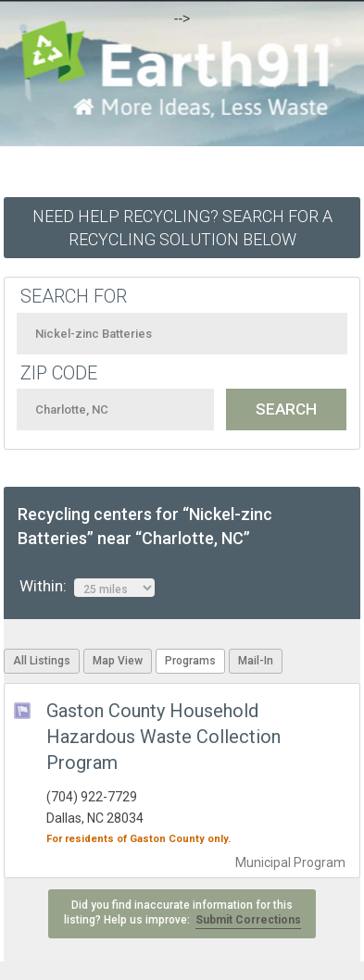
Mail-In (256, 661)
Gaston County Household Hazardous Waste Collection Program (163, 737)
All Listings (42, 661)
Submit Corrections (248, 920)
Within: (87, 587)
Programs (190, 661)
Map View (118, 661)
